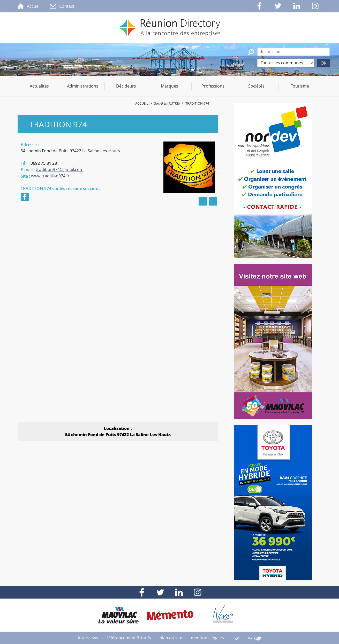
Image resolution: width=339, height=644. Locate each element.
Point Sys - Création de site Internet (255, 639)
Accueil (142, 103)
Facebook (25, 197)
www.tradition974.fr (50, 176)
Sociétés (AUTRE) (167, 103)
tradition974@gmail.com (60, 169)
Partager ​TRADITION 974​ (213, 201)
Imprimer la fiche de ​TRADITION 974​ (203, 201)
